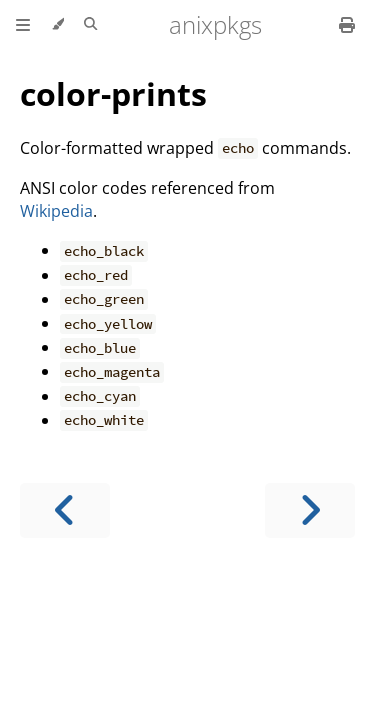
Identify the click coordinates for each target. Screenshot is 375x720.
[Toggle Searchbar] (90, 25)
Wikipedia (56, 211)
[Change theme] (57, 25)
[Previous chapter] (65, 510)
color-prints (113, 93)
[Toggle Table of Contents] (23, 25)
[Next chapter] (310, 510)
